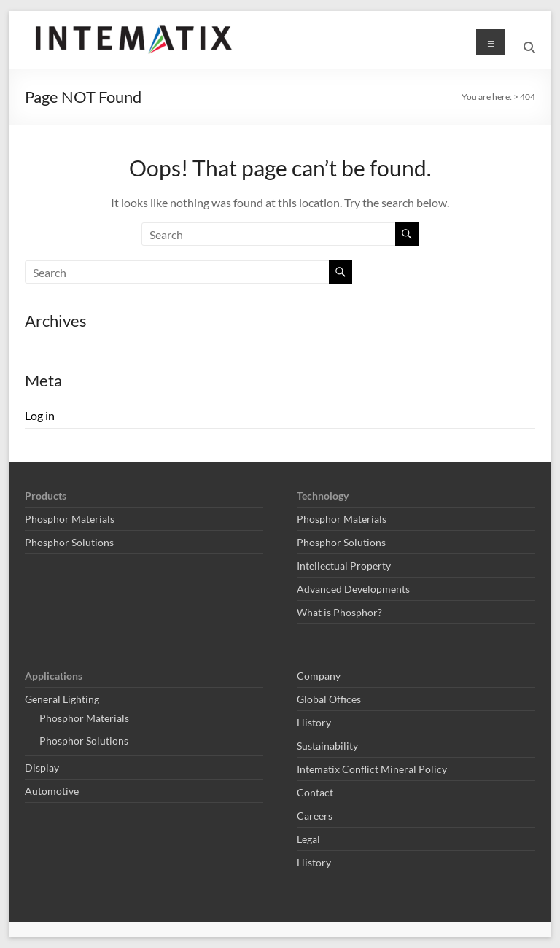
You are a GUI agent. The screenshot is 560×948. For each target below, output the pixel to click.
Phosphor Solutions (69, 542)
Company (319, 676)
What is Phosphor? (339, 612)
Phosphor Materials (70, 519)
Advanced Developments (353, 589)
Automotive (52, 791)
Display (42, 768)
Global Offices (329, 699)
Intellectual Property (344, 566)
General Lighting (62, 699)
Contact (315, 792)
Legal (308, 839)
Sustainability (327, 746)
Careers (315, 816)
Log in (40, 415)
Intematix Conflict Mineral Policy (372, 769)
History (314, 722)
